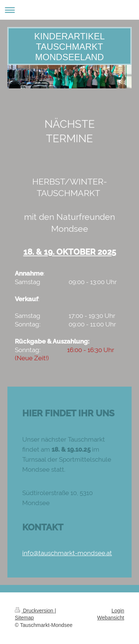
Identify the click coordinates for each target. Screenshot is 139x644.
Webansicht (111, 618)
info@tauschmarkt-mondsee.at (67, 553)
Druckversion (35, 611)
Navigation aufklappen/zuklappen (69, 10)
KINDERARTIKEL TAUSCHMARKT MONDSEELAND (69, 47)
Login (118, 611)
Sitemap (24, 618)
